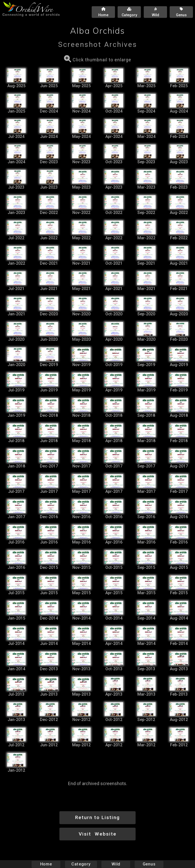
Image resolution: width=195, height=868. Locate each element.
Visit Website (98, 834)
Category (81, 864)
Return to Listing (97, 817)
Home (46, 864)
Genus (149, 864)
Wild (116, 864)
